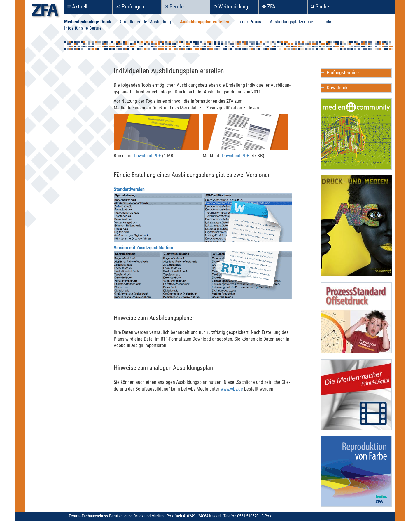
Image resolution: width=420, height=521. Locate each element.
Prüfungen (133, 7)
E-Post (267, 516)
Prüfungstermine (343, 72)
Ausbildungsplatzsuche (292, 22)
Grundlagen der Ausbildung (145, 22)
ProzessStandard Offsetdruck (356, 318)
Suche (322, 7)
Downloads (338, 88)
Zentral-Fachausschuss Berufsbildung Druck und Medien (165, 516)
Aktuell (80, 7)
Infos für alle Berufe (83, 28)
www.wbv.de (232, 389)
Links (327, 22)
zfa (45, 12)
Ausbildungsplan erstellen (205, 22)
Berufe (177, 7)
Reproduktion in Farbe (356, 471)
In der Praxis (249, 22)
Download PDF (147, 156)
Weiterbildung (233, 7)
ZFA (271, 7)
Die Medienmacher (356, 395)
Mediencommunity (356, 134)
